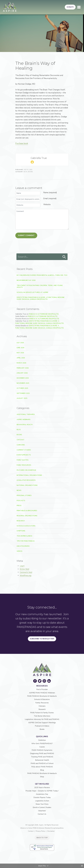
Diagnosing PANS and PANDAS (42, 753)
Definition (42, 740)
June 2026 (20, 348)
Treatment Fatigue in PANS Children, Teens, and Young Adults (40, 286)
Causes (42, 747)
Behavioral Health (25, 425)
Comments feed (26, 572)
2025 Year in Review (42, 788)
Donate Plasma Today (42, 797)
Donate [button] (70, 7)
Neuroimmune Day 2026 (26, 280)
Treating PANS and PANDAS (42, 757)
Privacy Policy (40, 831)
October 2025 (22, 388)
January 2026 (22, 373)
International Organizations (29, 475)
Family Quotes (23, 460)
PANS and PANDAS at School (42, 763)
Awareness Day (42, 794)
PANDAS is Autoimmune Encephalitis (44, 314)
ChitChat (20, 440)
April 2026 (21, 358)
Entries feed (24, 569)
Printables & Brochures (27, 511)
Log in (22, 566)
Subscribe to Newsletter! (42, 639)
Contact (31, 831)
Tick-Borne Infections (42, 716)
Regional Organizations (27, 516)
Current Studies (24, 450)
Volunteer (42, 811)
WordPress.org (25, 575)
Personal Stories (24, 495)
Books (30, 172)
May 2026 (20, 353)
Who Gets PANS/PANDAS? (42, 744)
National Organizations (27, 485)
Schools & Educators (26, 526)
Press (19, 506)
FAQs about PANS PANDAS (42, 767)
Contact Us (42, 814)
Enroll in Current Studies (42, 807)
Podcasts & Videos (42, 726)
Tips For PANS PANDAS (26, 541)
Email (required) (50, 199)
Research (21, 521)
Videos (19, 551)
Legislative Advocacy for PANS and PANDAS (42, 719)
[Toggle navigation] (79, 7)
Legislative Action (42, 801)
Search (64, 257)
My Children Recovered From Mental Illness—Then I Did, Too (42, 275)
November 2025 (23, 383)
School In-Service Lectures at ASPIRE (32, 292)
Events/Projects (24, 455)
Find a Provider (42, 689)
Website (47, 204)
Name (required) (50, 193)
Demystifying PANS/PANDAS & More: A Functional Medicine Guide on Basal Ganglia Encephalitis (41, 298)
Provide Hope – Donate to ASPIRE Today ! (42, 791)
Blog (25, 172)
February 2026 (23, 368)
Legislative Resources (26, 480)
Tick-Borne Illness (24, 536)
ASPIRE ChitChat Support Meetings (42, 723)
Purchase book (22, 143)
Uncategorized (23, 546)
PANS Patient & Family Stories (42, 713)
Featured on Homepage (26, 470)
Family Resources (24, 465)
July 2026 (20, 343)
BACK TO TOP (42, 838)
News (19, 490)
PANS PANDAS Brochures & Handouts (42, 696)
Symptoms (21, 531)
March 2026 (21, 363)
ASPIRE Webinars (24, 420)
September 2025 (23, 393)
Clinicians (21, 445)
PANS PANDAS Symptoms (42, 750)
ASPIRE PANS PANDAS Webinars (42, 693)
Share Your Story (42, 804)
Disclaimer (51, 831)
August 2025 (22, 398)
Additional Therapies (26, 414)
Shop (42, 777)
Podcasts (21, 501)
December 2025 (23, 378)
